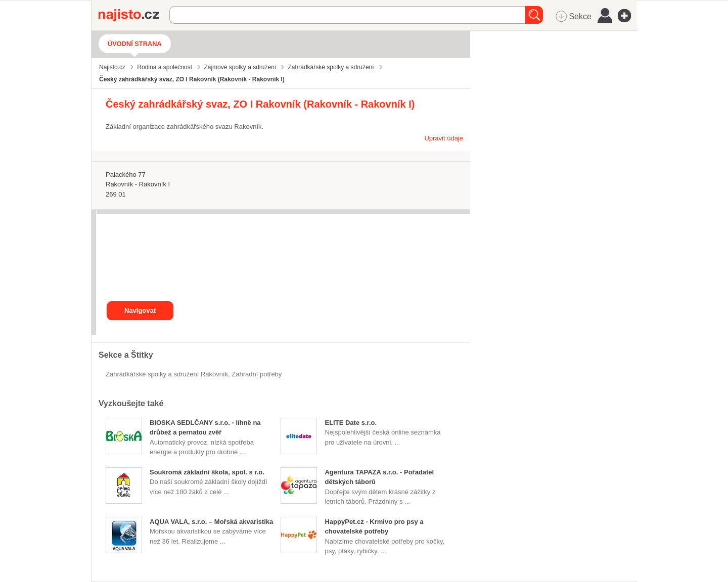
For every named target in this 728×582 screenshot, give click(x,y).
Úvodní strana (135, 44)
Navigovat (140, 310)
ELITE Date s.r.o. (351, 423)
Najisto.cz (134, 15)
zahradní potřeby (257, 374)
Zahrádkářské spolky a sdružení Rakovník (167, 374)
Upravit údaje (444, 138)
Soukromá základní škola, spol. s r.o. (207, 472)
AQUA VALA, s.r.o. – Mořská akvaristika (211, 522)
